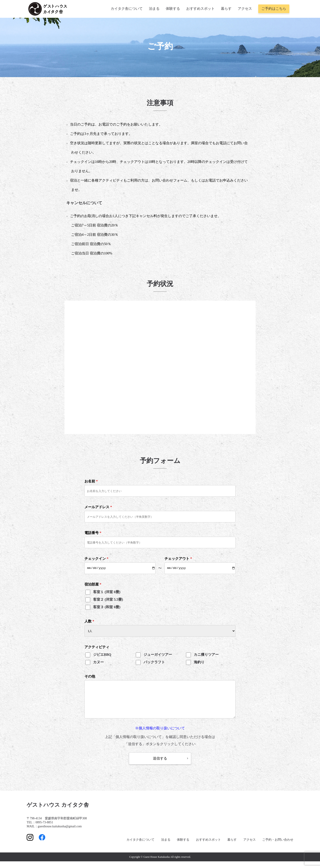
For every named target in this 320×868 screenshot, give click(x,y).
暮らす (226, 9)
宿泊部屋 (93, 584)
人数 (89, 621)
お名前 (91, 481)
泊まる (154, 9)
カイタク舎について (127, 9)
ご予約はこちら (274, 9)
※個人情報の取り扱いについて (160, 735)
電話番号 (93, 533)
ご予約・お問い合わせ (278, 846)
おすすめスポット (200, 9)
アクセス (245, 9)
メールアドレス (98, 507)
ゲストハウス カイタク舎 (58, 812)
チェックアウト (178, 559)
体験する (173, 9)
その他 (90, 676)
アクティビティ (97, 647)
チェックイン (96, 559)
